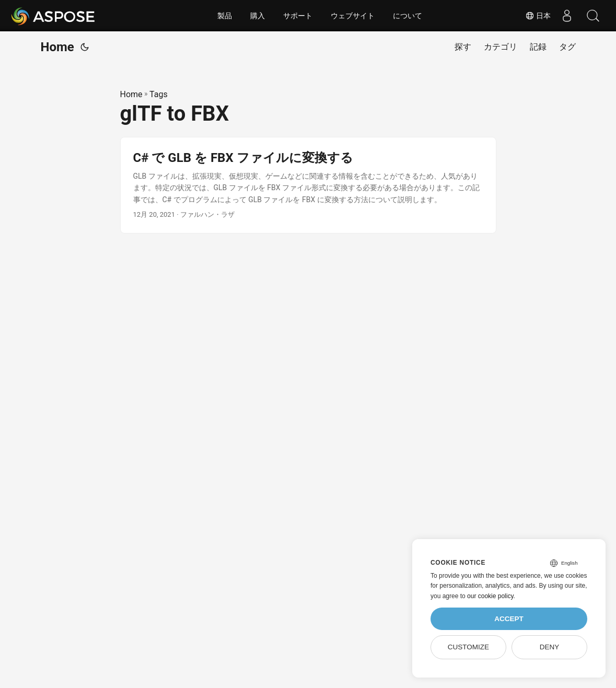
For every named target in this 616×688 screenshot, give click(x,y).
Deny (550, 647)
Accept (509, 619)
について (408, 16)
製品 (225, 16)
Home (57, 47)
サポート (298, 16)
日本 (538, 16)
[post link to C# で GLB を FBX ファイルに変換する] (308, 185)
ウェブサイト (353, 16)
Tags (159, 94)
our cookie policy (490, 596)
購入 (258, 16)
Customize (468, 647)
